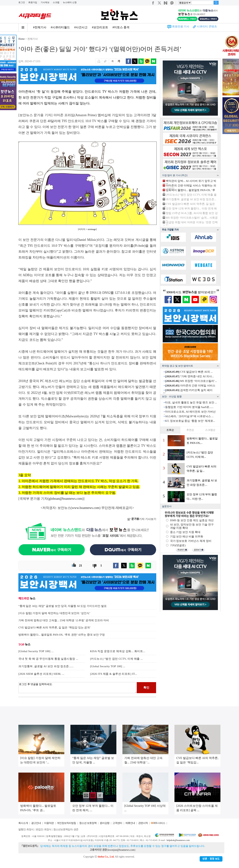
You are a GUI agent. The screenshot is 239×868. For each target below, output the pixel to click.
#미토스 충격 (121, 27)
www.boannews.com (86, 508)
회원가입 (33, 2)
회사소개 (23, 823)
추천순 (190, 430)
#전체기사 (40, 27)
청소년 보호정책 (88, 823)
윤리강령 (105, 823)
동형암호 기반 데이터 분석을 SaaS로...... (189, 407)
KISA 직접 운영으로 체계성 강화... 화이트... (118, 651)
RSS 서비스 (159, 823)
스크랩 (56, 2)
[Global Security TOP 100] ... (36, 651)
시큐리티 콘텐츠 (207, 26)
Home (22, 39)
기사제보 (45, 2)
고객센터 (117, 823)
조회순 (170, 430)
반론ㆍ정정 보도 (211, 859)
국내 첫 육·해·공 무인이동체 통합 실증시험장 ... (48, 659)
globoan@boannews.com (65, 499)
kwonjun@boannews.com (121, 850)
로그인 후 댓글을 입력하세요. (78, 688)
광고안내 (36, 823)
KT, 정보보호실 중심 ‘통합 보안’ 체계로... (190, 421)
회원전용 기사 (181, 26)
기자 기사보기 (142, 519)
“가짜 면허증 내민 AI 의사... (189, 376)
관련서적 (143, 823)
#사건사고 (81, 27)
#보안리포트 (100, 27)
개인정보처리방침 (66, 823)
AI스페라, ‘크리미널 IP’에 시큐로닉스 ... (189, 416)
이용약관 (49, 823)
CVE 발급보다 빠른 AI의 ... (189, 372)
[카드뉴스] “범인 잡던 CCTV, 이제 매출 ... (116, 659)
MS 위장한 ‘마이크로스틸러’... (191, 381)
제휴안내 (130, 823)
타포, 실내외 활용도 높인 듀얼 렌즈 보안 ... (191, 402)
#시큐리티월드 (60, 27)
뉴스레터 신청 (70, 2)
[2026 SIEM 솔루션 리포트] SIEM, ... (41, 674)
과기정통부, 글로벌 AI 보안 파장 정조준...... (46, 666)
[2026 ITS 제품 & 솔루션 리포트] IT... (114, 674)
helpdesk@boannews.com (178, 840)
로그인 (22, 2)
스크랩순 (210, 430)
